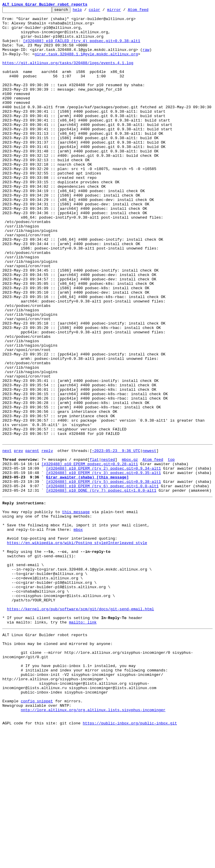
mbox (78, 631)
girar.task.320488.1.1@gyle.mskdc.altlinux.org (86, 64)
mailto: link (83, 742)
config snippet (37, 835)
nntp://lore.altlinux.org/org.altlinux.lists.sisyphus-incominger (93, 846)
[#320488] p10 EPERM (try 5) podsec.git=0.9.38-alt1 (103, 575)
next (7, 538)
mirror (123, 11)
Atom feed (147, 11)
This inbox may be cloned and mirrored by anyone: (57, 766)
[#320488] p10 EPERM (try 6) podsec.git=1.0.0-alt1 (102, 580)
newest (149, 538)
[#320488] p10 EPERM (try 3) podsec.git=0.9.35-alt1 (103, 564)
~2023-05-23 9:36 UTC (116, 538)
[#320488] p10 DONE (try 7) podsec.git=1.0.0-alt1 (101, 586)
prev (18, 538)
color (104, 11)
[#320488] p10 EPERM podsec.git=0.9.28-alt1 (90, 554)
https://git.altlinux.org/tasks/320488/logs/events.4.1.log (68, 74)
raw (146, 58)
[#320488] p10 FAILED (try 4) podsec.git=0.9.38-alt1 (82, 48)
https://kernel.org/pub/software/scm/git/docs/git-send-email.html (81, 726)
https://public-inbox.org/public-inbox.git (130, 862)
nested (108, 548)
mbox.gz (130, 548)
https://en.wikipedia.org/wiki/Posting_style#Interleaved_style (77, 647)
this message (76, 610)
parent (32, 538)
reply (47, 538)
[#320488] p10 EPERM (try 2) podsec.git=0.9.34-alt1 (103, 559)
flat (94, 548)
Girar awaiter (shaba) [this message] (87, 570)
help (86, 11)
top (171, 548)
